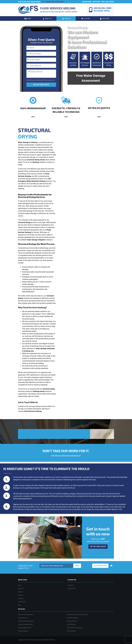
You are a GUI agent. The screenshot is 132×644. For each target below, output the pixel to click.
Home (20, 585)
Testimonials (22, 602)
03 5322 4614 (100, 566)
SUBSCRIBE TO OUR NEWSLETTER (25, 567)
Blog (19, 605)
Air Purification (71, 624)
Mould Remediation (73, 618)
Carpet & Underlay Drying (25, 624)
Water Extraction (23, 618)
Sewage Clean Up (72, 621)
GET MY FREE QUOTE (41, 85)
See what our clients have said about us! (66, 456)
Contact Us (21, 598)
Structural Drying (23, 631)
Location (21, 595)
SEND (77, 566)
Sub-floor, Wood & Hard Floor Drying (77, 614)
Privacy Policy (72, 589)
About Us (21, 589)
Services (21, 592)
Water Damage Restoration (26, 621)
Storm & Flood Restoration (26, 614)
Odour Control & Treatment (75, 628)
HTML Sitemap (71, 631)
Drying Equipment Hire (25, 628)
